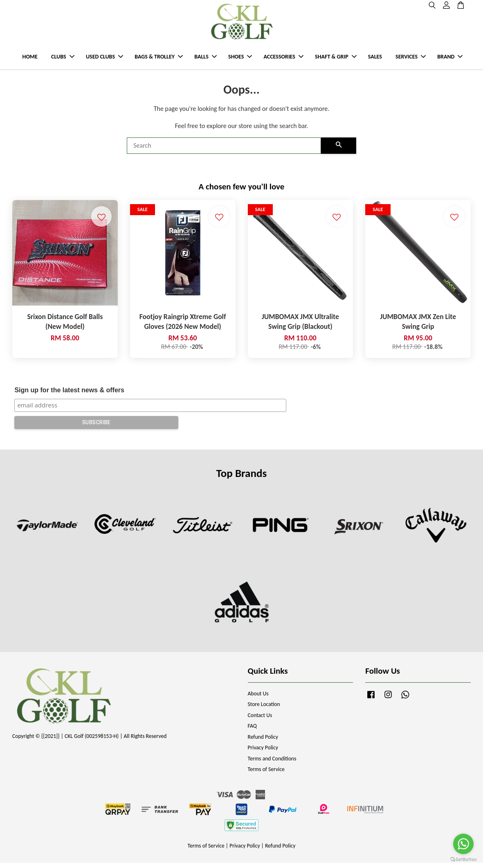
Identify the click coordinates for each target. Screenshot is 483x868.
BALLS (206, 60)
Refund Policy (263, 742)
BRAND (450, 60)
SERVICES (411, 60)
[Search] (224, 151)
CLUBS (63, 60)
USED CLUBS (104, 60)
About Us (258, 698)
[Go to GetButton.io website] (463, 860)
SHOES (240, 60)
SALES (375, 60)
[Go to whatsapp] (463, 844)
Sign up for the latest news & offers (69, 395)
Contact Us (260, 720)
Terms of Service (266, 775)
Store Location (264, 709)
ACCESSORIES (283, 60)
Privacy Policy (263, 753)
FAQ (252, 731)
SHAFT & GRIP (336, 60)
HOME (30, 60)
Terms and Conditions (272, 763)
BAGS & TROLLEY (159, 60)
